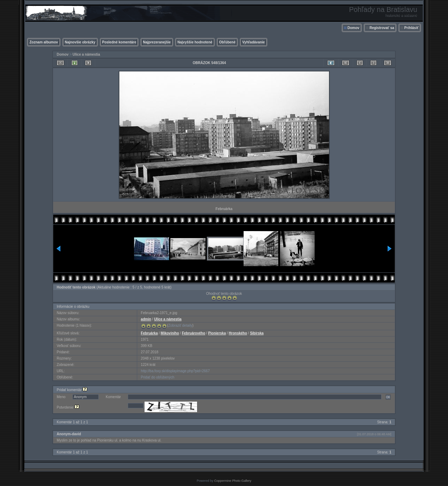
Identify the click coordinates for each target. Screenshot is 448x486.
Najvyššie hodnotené (195, 42)
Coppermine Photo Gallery (233, 481)
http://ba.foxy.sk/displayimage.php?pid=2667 (175, 371)
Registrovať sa (382, 28)
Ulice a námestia (86, 54)
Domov (353, 28)
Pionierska (217, 333)
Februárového (194, 333)
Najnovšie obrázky (80, 42)
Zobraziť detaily (180, 325)
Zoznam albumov (44, 42)
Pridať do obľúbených (157, 377)
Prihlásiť (411, 28)
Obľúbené (227, 42)
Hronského (238, 333)
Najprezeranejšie (157, 42)
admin (146, 319)
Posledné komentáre (119, 42)
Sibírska (257, 333)
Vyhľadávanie (254, 42)
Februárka (149, 333)
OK (388, 397)
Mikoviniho (170, 333)
